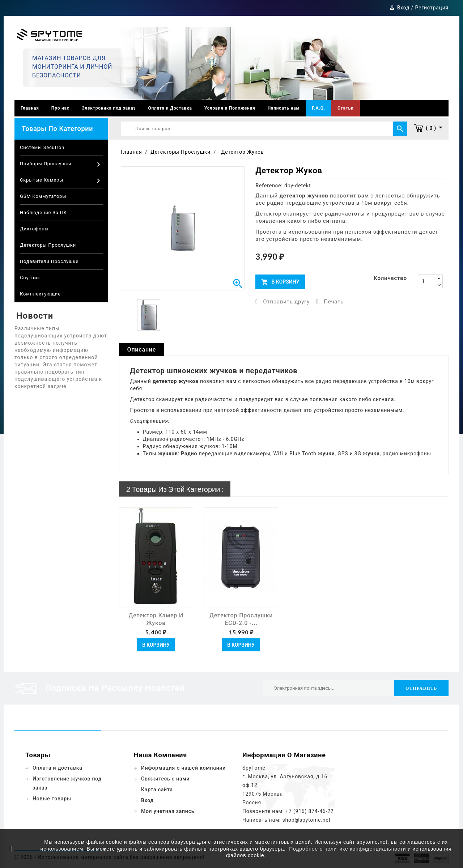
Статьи (346, 108)
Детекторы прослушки (48, 245)
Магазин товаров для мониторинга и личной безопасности (72, 67)
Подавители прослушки (49, 261)
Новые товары (52, 799)
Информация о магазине (284, 755)
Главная (30, 108)
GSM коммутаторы (43, 196)
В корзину (280, 282)
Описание (142, 350)
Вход (147, 800)
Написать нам (284, 108)
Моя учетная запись (168, 811)
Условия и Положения (230, 108)
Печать (334, 302)
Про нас (60, 108)
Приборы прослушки (61, 165)
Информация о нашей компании (183, 768)
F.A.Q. (318, 108)
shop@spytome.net (307, 820)
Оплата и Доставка (170, 108)
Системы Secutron (42, 147)
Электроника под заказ (109, 108)
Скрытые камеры (61, 181)
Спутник (30, 278)
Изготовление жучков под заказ (67, 783)
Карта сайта (157, 790)
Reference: (269, 186)
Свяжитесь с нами (165, 779)
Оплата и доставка (58, 768)
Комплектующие (40, 294)
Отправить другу (286, 302)
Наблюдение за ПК (43, 212)
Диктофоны (34, 229)
